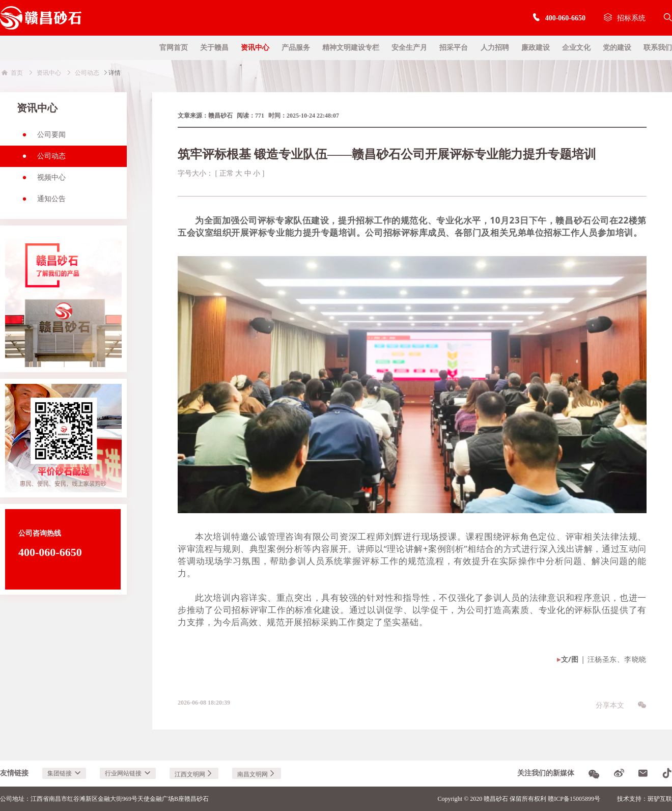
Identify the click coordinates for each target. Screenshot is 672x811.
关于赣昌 (214, 48)
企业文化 (576, 48)
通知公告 (41, 202)
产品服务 (296, 48)
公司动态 (41, 159)
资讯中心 (255, 48)
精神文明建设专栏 (351, 48)
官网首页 (174, 48)
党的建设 (617, 48)
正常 (227, 173)
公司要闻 (41, 138)
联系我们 (658, 48)
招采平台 (454, 48)
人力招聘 (495, 48)
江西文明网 (194, 774)
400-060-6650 (559, 18)
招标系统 (625, 18)
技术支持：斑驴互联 (645, 799)
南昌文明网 (257, 774)
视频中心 (41, 181)
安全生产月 (409, 48)
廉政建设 (536, 48)
